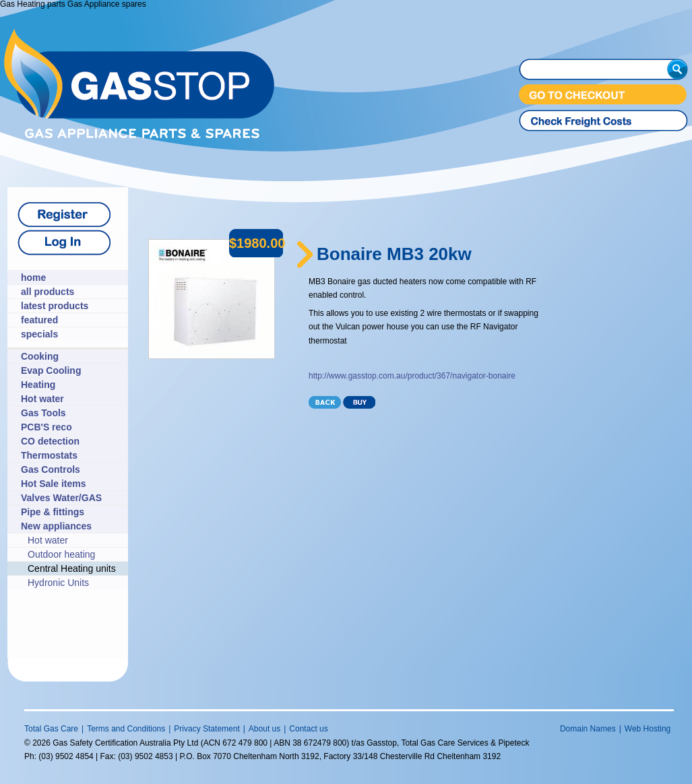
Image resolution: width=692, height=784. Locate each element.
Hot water (48, 540)
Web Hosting (648, 729)
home (33, 277)
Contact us (308, 729)
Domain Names (588, 729)
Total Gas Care (51, 729)
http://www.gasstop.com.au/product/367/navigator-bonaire (412, 376)
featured (39, 320)
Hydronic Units (58, 583)
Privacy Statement (207, 729)
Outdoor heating (61, 554)
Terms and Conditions (126, 729)
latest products (55, 306)
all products (48, 292)
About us (264, 729)
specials (39, 334)
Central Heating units (72, 568)
